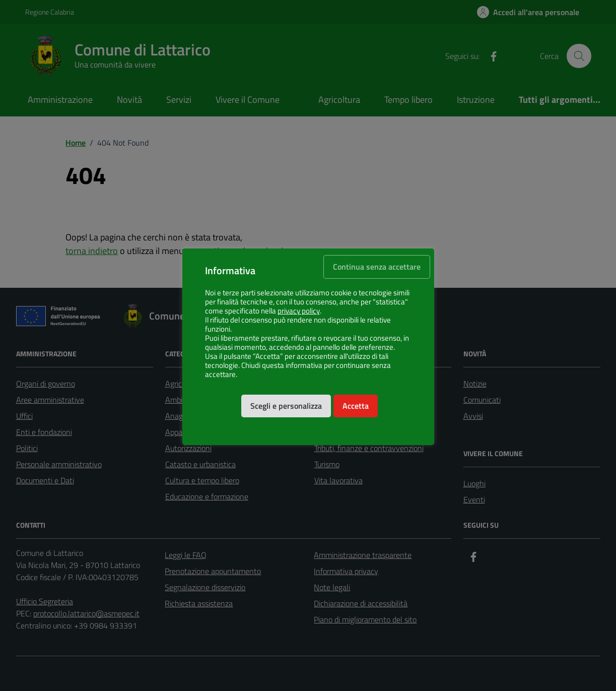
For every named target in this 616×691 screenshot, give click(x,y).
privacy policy (299, 311)
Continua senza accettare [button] (377, 267)
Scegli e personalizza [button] (286, 406)
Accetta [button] (356, 406)
